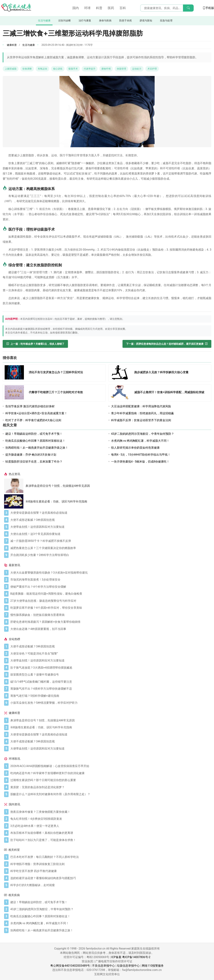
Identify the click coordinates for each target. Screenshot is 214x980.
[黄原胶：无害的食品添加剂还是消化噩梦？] (110, 787)
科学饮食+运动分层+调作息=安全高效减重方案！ (36, 413)
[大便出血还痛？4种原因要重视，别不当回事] (110, 629)
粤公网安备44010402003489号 (70, 966)
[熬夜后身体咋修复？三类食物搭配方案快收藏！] (110, 812)
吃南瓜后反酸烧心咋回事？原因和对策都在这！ (35, 441)
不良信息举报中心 (103, 966)
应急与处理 (166, 21)
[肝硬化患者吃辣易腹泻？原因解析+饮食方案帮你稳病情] (110, 622)
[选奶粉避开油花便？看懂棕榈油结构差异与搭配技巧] (110, 878)
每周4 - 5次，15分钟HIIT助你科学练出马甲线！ (141, 455)
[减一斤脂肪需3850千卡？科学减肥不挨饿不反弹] (110, 541)
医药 (111, 8)
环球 (87, 8)
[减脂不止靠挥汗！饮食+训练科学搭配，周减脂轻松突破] (121, 393)
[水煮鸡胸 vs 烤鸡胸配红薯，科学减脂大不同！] (110, 923)
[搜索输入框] (167, 8)
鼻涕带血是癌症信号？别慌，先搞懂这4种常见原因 (58, 486)
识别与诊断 (65, 21)
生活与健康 (44, 21)
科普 (99, 8)
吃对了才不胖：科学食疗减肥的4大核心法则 (33, 420)
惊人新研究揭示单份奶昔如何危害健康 (135, 448)
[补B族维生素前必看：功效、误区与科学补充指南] (15, 501)
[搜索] (188, 8)
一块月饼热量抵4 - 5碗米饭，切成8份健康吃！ (140, 462)
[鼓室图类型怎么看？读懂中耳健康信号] (110, 675)
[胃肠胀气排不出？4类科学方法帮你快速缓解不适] (110, 689)
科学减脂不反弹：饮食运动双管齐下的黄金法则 (141, 420)
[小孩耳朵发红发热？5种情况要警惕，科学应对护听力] (110, 703)
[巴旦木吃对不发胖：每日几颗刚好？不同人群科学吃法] (110, 857)
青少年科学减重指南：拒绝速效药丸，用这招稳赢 (142, 413)
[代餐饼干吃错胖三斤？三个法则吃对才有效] (15, 393)
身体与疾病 (105, 21)
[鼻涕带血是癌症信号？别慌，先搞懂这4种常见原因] (15, 486)
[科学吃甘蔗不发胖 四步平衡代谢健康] (110, 871)
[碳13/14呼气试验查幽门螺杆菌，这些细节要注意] (110, 682)
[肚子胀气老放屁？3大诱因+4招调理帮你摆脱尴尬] (110, 668)
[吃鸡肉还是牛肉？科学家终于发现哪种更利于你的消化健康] (110, 773)
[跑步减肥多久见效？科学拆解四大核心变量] (121, 373)
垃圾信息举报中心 (128, 966)
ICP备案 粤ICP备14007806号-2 (131, 957)
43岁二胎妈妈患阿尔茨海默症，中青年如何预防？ (143, 434)
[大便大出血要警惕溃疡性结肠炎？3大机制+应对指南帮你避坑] (110, 573)
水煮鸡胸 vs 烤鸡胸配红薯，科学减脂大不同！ (140, 441)
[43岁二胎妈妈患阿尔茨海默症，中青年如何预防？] (110, 909)
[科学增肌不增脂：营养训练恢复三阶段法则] (110, 864)
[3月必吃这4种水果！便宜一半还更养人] (110, 826)
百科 (123, 8)
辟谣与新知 (146, 21)
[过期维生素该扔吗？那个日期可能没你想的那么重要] (110, 780)
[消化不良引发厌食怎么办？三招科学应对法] (15, 373)
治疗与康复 (85, 21)
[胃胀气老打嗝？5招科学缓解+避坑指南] (110, 696)
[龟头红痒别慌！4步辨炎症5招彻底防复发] (110, 819)
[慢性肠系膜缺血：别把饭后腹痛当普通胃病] (110, 615)
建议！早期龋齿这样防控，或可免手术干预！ (34, 434)
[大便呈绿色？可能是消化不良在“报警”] (110, 654)
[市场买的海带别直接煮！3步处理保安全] (110, 580)
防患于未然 (126, 21)
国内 (76, 8)
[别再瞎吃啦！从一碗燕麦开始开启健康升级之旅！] (110, 930)
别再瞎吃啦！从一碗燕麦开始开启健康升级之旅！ (37, 448)
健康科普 (12, 45)
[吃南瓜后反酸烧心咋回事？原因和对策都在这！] (110, 916)
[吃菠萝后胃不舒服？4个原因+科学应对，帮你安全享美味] (110, 608)
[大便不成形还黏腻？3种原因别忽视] (110, 520)
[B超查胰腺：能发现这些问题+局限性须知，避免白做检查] (110, 594)
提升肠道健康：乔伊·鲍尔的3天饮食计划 (31, 455)
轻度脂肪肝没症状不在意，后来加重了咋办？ (34, 462)
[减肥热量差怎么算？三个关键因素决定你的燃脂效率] (110, 548)
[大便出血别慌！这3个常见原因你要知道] (110, 534)
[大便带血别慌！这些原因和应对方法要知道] (110, 527)
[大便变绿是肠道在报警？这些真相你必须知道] (110, 513)
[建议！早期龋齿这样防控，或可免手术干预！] (110, 902)
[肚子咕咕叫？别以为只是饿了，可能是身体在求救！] (110, 840)
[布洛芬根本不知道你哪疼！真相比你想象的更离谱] (110, 833)
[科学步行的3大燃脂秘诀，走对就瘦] (110, 885)
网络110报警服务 (153, 966)
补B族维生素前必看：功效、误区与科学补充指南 (56, 501)
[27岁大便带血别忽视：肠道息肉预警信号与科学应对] (110, 601)
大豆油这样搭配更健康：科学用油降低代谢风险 (141, 406)
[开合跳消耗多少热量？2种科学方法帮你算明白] (110, 555)
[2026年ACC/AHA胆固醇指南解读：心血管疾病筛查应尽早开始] (110, 766)
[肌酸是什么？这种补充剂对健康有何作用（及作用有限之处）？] (110, 794)
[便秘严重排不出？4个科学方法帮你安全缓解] (110, 587)
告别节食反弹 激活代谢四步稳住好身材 (30, 406)
